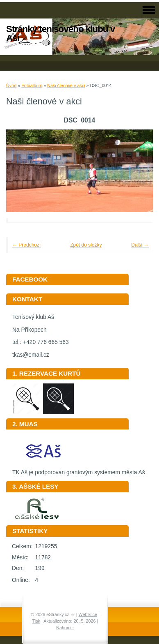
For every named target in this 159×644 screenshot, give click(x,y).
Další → (140, 245)
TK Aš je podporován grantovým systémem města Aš (79, 470)
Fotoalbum (32, 85)
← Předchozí (26, 245)
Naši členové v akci (66, 85)
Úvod (11, 85)
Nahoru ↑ (65, 628)
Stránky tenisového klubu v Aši (60, 33)
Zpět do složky (86, 245)
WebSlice (88, 614)
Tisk (36, 621)
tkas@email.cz (31, 355)
